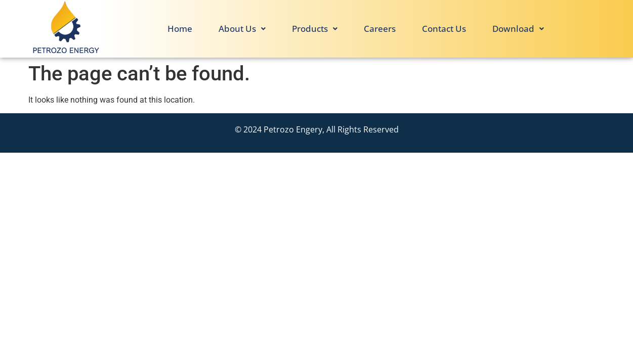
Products (315, 29)
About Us (242, 29)
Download (518, 29)
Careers (380, 29)
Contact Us (444, 29)
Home (180, 29)
